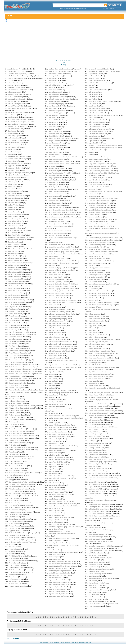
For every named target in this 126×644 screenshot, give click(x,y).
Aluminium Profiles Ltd (56, 485)
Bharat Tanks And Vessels (97, 365)
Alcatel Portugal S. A (15, 538)
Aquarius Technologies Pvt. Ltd (58, 591)
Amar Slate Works (54, 192)
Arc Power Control (94, 76)
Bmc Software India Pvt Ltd (97, 379)
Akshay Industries (15, 579)
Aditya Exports (13, 161)
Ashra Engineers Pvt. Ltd (96, 124)
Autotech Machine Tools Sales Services (101, 252)
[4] (63, 60)
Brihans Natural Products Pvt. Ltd (99, 395)
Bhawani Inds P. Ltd (95, 585)
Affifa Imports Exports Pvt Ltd (19, 487)
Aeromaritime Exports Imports (19, 390)
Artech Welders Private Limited (98, 455)
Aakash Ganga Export (14, 76)
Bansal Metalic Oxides (56, 136)
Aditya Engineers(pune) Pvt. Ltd (59, 321)
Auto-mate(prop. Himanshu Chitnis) (100, 205)
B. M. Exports (53, 187)
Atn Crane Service (94, 175)
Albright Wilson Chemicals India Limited (22, 406)
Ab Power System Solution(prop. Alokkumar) (63, 249)
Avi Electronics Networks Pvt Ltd (99, 261)
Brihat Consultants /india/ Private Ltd (60, 138)
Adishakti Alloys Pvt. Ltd (15, 78)
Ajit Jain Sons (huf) (14, 177)
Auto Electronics (94, 194)
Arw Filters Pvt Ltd (95, 104)
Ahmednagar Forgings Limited (98, 406)
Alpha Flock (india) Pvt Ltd (57, 462)
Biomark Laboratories (95, 471)
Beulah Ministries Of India (57, 189)
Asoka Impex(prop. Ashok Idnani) (99, 138)
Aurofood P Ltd (54, 120)
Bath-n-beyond (13, 267)
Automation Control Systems (98, 224)
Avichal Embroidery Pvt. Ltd (98, 574)
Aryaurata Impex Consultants (58, 97)
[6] (67, 60)
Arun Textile (53, 90)
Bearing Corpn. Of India (96, 583)
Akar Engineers (54, 413)
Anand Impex (53, 550)
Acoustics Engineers (55, 307)
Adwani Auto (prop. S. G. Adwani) (60, 351)
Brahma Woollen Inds (15, 260)
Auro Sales (52, 118)
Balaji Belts (92, 330)
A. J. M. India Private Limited (18, 556)
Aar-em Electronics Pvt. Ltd (57, 231)
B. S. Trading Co (14, 330)
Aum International (94, 182)
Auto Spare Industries (55, 131)
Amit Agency (93, 441)
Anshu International (15, 321)
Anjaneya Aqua (53, 182)
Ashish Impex (13, 133)
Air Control (52, 386)
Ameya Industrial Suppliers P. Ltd (59, 517)
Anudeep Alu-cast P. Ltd (96, 448)
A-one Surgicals (54, 145)
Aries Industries (54, 83)
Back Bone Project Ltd (56, 155)
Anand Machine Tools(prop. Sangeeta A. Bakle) (64, 552)
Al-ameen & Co (14, 496)
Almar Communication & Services (99, 411)
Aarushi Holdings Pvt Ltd (57, 235)
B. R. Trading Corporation (17, 302)
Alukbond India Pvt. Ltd (17, 401)
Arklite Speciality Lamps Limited (99, 507)
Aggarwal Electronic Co (17, 535)
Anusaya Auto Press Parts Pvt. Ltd (59, 568)
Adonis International (15, 314)
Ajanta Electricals (15, 524)
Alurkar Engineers (54, 487)
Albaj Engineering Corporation (98, 438)
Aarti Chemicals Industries (17, 443)
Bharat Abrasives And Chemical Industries (62, 157)
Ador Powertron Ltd (55, 333)
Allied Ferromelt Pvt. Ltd (57, 455)
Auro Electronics (54, 115)
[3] (61, 60)
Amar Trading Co (94, 588)
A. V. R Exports (14, 563)
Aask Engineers (54, 242)
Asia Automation (94, 420)
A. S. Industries (14, 558)
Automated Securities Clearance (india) (101, 219)
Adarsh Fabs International (16, 284)
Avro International (94, 576)
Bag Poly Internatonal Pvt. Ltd (18, 332)
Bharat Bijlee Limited (55, 175)
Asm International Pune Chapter (99, 131)
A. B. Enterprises (94, 595)
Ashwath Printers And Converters (59, 99)
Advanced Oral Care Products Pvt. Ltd (21, 374)
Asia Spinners (13, 309)
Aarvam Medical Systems (17, 568)
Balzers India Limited (95, 337)
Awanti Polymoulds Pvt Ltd (97, 275)
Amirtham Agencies (55, 203)
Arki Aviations (93, 92)
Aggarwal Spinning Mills (16, 168)
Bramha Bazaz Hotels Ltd (97, 386)
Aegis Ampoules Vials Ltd (97, 489)
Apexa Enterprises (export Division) (60, 571)
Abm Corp (52, 265)
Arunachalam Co (54, 94)
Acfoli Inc (11, 150)
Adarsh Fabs (12, 154)
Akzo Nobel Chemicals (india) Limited (61, 427)
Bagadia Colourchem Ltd (96, 321)
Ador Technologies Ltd (56, 337)
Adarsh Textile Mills (95, 555)
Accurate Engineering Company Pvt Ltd (61, 284)
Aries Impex (13, 505)
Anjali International (14, 295)
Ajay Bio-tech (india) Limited (98, 473)
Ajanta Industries (14, 549)
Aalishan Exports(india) (16, 263)
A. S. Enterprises (14, 420)
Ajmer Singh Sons (54, 407)
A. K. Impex (13, 422)
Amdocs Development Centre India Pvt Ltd (62, 504)
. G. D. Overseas (14, 341)
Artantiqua (52, 87)
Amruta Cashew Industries (17, 381)
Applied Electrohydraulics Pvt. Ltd (60, 573)
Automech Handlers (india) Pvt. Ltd (100, 226)
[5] (65, 60)
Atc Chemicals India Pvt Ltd (58, 106)
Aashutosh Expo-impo (56, 148)
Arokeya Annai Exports (16, 385)
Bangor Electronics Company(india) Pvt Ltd (102, 339)
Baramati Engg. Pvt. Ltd (96, 342)
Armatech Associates (95, 450)
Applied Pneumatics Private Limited (100, 504)
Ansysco (12, 427)
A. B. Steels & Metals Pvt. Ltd (18, 533)
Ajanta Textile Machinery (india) (19, 473)
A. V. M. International (15, 97)
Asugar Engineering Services (98, 157)
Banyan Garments (54, 141)
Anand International (14, 291)
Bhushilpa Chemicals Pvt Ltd (98, 534)
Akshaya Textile (14, 526)
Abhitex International (15, 274)
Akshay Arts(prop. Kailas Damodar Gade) (62, 416)
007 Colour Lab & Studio (17, 494)
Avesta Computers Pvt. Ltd (97, 259)
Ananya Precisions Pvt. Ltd (17, 429)
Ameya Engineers (54, 508)
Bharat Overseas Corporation (17, 249)
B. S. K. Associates (15, 498)
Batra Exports (12, 242)
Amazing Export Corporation (17, 99)
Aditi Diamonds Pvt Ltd (16, 570)
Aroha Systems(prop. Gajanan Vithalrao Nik (102, 101)
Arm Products (93, 97)
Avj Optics (92, 265)
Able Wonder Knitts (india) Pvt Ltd (19, 108)
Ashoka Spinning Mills (15, 214)
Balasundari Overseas (16, 337)
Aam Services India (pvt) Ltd (58, 222)
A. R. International (14, 138)
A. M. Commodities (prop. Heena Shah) (61, 210)
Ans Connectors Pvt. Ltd (96, 445)
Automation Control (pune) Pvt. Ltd (100, 222)
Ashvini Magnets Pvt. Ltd (97, 457)
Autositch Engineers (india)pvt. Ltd (100, 249)
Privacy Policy (83, 643)
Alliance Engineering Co (56, 448)
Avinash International (15, 270)
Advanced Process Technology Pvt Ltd (61, 346)
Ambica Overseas (14, 265)
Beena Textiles (53, 171)
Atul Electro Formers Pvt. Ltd (98, 511)
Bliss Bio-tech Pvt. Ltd (16, 470)
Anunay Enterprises (14, 200)
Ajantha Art (52, 397)
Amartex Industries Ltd (15, 129)
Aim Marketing (53, 379)
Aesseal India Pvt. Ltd (56, 353)
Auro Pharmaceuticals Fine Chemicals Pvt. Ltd (103, 192)
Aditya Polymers (54, 328)
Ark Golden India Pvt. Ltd (57, 85)
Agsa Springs (53, 374)
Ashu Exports (13, 358)
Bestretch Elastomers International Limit (101, 353)
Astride (91, 152)
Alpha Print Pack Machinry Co (98, 558)
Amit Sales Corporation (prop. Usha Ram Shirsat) (64, 527)
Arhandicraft (53, 78)
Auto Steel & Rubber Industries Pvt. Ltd (101, 198)
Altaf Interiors (53, 474)
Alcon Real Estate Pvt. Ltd (17, 376)
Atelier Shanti (53, 108)
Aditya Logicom (14, 464)
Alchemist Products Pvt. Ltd (97, 408)
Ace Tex (12, 544)
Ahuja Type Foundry (55, 178)
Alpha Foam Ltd (54, 467)
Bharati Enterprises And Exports (19, 519)
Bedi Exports (13, 517)
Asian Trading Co (14, 454)
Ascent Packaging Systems (97, 108)
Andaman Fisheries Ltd (56, 159)
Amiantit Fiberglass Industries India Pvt (21, 365)
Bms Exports (12, 131)
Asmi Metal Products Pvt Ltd (98, 134)
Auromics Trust (54, 122)
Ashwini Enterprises (95, 127)
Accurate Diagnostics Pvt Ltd (58, 279)
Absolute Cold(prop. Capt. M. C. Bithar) (61, 268)
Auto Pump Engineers (15, 136)
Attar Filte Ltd (13, 226)
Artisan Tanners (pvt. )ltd (96, 562)
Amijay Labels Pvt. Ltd (56, 520)
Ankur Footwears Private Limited (59, 161)
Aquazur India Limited (96, 74)
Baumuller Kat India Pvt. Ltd (98, 469)
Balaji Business (93, 333)
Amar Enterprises (54, 497)
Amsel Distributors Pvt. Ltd (57, 531)
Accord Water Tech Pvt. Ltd (57, 275)
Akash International (14, 286)
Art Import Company (15, 417)
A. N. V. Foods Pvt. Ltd (96, 553)
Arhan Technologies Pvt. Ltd (97, 81)
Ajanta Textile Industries (16, 175)
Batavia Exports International (98, 516)
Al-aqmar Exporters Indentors (58, 432)
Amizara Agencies (15, 413)
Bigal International (14, 256)
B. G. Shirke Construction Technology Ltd (102, 302)
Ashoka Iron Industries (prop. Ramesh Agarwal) (103, 115)
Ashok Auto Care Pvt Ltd (96, 113)
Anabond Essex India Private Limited (60, 69)
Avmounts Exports (94, 270)
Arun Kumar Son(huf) (95, 567)
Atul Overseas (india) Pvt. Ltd (98, 178)
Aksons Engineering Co (56, 423)
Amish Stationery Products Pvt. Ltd (60, 524)
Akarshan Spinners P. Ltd (16, 180)
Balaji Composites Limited (97, 335)
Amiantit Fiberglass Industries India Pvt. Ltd (23, 369)
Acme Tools (52, 305)
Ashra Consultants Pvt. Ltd (97, 120)
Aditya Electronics (15, 507)
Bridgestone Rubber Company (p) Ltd (21, 542)
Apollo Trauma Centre (16, 468)
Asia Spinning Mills (14, 223)
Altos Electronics (54, 483)
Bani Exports (93, 581)
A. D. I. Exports (14, 445)
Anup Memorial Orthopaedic (18, 466)
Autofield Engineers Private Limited (100, 210)
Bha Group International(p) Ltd (98, 356)
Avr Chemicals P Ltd (55, 134)
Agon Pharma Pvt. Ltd (56, 372)
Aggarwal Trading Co (16, 531)
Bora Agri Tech (93, 381)
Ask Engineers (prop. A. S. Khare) (99, 129)
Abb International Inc (15, 143)
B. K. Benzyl (93, 307)
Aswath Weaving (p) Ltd (16, 106)
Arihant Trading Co (15, 325)
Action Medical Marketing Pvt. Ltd (60, 309)
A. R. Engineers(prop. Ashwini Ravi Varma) (62, 217)
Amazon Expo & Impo (16, 586)
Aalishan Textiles (14, 311)
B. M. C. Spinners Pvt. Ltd (16, 230)
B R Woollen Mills (14, 228)
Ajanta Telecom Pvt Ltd (56, 395)
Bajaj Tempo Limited (95, 326)
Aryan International (95, 590)
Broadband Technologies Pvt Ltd (99, 397)
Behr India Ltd (93, 346)
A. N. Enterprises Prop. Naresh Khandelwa (62, 215)
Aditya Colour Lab (55, 150)
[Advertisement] (63, 41)
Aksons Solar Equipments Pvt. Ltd (59, 425)
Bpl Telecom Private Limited (16, 87)
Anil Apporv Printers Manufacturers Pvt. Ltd (63, 561)
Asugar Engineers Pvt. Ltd (97, 161)
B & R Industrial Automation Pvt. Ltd (100, 291)
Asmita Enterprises (94, 136)
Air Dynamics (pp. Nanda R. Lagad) (60, 390)
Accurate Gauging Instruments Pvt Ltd (61, 291)
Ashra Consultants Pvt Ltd (97, 418)
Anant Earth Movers (55, 554)
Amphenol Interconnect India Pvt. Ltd (100, 496)
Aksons (51, 420)
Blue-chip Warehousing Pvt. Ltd (99, 376)
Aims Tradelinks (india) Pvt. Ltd (59, 173)
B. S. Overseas (13, 233)
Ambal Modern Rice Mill (57, 208)
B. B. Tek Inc (93, 300)
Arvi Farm (11, 81)
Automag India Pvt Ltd (96, 215)
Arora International (15, 328)
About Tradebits (43, 643)
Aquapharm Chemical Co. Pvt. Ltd (99, 551)
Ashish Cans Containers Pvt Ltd (98, 111)
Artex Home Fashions (16, 355)
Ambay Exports (14, 348)
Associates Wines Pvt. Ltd (97, 150)
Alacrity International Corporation (59, 434)
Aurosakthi (52, 127)
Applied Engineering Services (58, 575)
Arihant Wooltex (13, 205)
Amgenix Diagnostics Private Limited (21, 378)
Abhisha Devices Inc (55, 256)
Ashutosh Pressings (95, 528)
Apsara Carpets (14, 323)
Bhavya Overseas (14, 251)
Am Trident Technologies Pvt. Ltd (59, 494)
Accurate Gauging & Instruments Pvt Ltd (61, 289)
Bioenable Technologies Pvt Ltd (98, 537)
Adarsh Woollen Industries (16, 156)
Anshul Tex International (16, 196)
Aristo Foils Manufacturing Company (100, 83)
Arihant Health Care (95, 604)
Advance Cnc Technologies (57, 339)
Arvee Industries (14, 396)
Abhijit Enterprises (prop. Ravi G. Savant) (62, 252)
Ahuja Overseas (14, 316)
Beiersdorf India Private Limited (18, 124)
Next (69, 60)
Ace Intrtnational (13, 147)
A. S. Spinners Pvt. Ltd (15, 140)
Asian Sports (13, 452)
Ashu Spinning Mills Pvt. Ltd (17, 219)
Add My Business (54, 643)
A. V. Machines (53, 219)
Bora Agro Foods (94, 383)
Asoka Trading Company (57, 104)
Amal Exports (13, 115)
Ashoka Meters (93, 118)
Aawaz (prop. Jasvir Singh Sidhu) (59, 245)
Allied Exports (13, 182)
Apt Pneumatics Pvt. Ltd (56, 578)
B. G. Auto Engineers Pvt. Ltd (98, 464)
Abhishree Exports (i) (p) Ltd (58, 259)
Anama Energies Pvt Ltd (56, 541)
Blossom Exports (14, 440)
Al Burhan (52, 166)
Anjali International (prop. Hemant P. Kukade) (63, 566)
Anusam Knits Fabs (14, 101)
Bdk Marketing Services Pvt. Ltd (99, 344)
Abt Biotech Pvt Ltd (55, 272)
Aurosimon (12, 551)
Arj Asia (91, 85)
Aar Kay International (15, 279)
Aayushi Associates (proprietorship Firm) (62, 247)
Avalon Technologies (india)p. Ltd (99, 254)
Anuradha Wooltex (14, 203)
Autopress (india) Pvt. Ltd (97, 247)
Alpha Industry (53, 471)
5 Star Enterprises (94, 606)
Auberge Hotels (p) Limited (57, 113)
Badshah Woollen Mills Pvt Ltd (18, 237)
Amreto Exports (54, 529)
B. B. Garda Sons (94, 298)
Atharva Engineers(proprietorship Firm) (101, 168)
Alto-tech (52, 480)
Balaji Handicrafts (94, 601)
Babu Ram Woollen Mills (16, 235)
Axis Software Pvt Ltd (96, 282)
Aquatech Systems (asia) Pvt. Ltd (59, 596)
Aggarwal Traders (14, 170)
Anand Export (13, 186)
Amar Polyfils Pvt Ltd (56, 152)
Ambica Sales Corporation (97, 482)
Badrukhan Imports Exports (18, 457)
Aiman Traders (53, 383)
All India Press (14, 584)
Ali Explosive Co (54, 444)
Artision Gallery (13, 207)
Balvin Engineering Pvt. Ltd (18, 383)
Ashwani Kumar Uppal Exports (98, 569)
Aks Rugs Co (13, 344)
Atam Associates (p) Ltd (17, 431)
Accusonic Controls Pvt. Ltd (58, 298)
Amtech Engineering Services (98, 443)
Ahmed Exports (14, 410)
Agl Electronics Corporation (57, 370)
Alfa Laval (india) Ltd (56, 439)
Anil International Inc (15, 191)
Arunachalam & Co (55, 92)
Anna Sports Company (56, 76)
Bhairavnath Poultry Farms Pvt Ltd (99, 360)
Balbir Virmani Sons (15, 514)
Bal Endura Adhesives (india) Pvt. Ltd (21, 482)
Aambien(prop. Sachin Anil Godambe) (61, 224)
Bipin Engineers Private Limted (98, 370)
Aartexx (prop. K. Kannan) (57, 168)
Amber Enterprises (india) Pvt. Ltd (20, 447)
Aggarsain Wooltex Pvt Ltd (17, 163)
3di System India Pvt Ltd (96, 539)
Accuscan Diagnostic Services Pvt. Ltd (101, 427)
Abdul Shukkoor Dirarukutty (17, 113)
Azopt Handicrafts (94, 592)
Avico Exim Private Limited (97, 263)
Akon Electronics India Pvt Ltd (19, 436)
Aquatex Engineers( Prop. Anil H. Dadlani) (102, 71)
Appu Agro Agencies (14, 85)
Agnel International (55, 196)
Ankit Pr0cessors (14, 353)
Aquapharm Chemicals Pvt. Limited (60, 582)
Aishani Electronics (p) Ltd (97, 436)
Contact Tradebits (65, 643)
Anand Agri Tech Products (57, 543)
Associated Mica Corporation (17, 74)
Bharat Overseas (13, 247)
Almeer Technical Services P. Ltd (59, 460)
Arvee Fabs (12, 210)
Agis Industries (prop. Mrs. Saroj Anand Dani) (63, 367)
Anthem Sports (93, 560)
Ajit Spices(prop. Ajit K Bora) (58, 404)
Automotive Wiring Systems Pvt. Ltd (100, 242)
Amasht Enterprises (55, 499)
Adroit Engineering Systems (97, 434)
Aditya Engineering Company (58, 316)
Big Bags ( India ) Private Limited (20, 484)
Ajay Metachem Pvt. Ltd (96, 491)
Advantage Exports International (19, 392)
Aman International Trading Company (21, 512)
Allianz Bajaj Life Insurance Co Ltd (60, 450)
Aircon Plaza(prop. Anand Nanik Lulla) (61, 393)
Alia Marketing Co (14, 92)
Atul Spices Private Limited (97, 180)
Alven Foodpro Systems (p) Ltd (59, 492)
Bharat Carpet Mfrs (14, 244)
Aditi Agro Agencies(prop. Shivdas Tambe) (62, 314)
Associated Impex (94, 571)
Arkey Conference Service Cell (98, 90)
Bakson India (93, 328)
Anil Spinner (12, 193)
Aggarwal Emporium (15, 166)
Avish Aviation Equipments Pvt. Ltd (100, 459)
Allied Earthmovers (55, 453)
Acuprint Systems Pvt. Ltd (16, 69)
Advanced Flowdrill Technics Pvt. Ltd (60, 342)
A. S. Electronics (94, 425)
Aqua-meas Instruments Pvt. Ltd (59, 580)
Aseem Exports (13, 212)
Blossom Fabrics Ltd (15, 258)
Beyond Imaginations (16, 339)
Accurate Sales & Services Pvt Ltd (99, 404)
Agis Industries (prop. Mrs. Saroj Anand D (62, 365)
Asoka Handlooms (54, 101)
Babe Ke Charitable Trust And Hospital (101, 578)
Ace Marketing (53, 198)
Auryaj (51, 129)
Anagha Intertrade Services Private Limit (61, 538)
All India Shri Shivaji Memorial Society (61, 446)
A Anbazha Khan (54, 201)
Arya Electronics (94, 106)
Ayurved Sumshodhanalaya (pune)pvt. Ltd (102, 284)
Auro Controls (93, 189)
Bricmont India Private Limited (98, 415)
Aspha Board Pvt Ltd (95, 141)
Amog (11, 480)
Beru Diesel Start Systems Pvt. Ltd (99, 351)
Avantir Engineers (94, 256)
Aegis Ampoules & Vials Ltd (98, 487)
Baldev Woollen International (17, 240)
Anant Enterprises (54, 557)
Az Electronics (93, 289)
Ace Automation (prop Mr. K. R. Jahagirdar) (62, 300)
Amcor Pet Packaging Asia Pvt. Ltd (60, 501)
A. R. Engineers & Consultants (98, 475)
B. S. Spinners (13, 304)
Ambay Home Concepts (16, 351)
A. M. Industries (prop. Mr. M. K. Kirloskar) (62, 212)
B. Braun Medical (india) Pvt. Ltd (19, 119)
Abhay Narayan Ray (15, 461)
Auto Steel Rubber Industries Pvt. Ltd (100, 201)
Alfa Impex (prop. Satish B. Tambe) (60, 437)
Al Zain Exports (13, 90)
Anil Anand (12, 189)
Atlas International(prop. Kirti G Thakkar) (102, 173)
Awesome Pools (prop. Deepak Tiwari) (101, 462)
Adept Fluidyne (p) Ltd (96, 429)
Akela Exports (13, 575)
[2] (59, 60)
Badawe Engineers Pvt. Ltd (97, 316)
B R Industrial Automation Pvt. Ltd (99, 293)
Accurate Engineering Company (59, 282)
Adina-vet (11, 83)
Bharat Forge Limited (95, 363)
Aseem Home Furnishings (17, 300)
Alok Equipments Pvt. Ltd (57, 143)
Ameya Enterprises (55, 513)
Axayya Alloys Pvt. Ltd (96, 279)
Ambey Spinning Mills (16, 318)
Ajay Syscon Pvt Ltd (55, 400)
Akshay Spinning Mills (15, 272)
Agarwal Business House (57, 358)
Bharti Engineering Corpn (17, 521)
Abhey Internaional (14, 145)
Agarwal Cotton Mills (15, 94)
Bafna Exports (93, 466)
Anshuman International (16, 198)
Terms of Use (75, 643)
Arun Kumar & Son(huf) (96, 564)
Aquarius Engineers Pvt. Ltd (58, 587)
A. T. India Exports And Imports (19, 561)
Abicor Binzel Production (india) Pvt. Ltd (62, 261)
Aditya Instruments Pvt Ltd (57, 323)
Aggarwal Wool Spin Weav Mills (18, 173)
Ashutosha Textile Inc (15, 221)
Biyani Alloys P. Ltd (95, 372)
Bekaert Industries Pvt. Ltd (97, 349)
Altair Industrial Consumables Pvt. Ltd (61, 476)
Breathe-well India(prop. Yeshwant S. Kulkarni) (103, 393)
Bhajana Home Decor (16, 307)
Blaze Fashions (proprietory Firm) (99, 374)
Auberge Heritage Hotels (56, 111)
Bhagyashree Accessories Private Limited (101, 358)
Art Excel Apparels (15, 491)
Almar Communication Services (59, 457)
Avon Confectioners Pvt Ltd (97, 272)
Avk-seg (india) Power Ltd (97, 268)
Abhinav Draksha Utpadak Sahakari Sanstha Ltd (64, 254)
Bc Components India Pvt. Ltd (98, 484)
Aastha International (15, 281)
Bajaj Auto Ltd (93, 323)
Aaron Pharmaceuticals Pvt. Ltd (19, 459)
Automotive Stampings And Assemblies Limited (104, 238)
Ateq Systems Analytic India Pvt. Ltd (100, 164)
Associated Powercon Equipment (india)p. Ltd (103, 145)
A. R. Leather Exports (16, 503)
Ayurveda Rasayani (95, 286)
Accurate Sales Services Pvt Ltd (59, 293)
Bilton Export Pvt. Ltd (95, 599)
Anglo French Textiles (56, 74)
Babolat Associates (94, 314)
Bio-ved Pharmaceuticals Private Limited (101, 367)
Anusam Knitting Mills (15, 104)
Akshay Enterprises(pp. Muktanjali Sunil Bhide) (64, 418)
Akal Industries (14, 510)
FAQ (90, 643)
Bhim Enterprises (14, 254)
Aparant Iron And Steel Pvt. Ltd (18, 126)
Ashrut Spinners (13, 217)
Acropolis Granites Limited (17, 360)
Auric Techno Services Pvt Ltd (98, 185)
